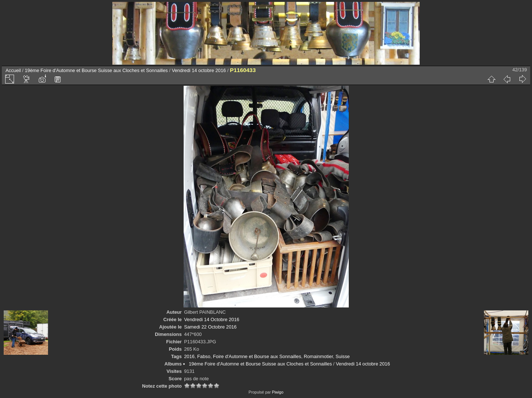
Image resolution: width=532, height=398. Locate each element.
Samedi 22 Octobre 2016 (210, 327)
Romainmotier (318, 356)
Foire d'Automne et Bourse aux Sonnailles (257, 356)
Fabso (204, 356)
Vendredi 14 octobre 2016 (199, 70)
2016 (189, 356)
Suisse (342, 356)
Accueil (13, 70)
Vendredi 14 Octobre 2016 (212, 319)
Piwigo (278, 392)
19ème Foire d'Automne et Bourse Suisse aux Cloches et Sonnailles (96, 70)
